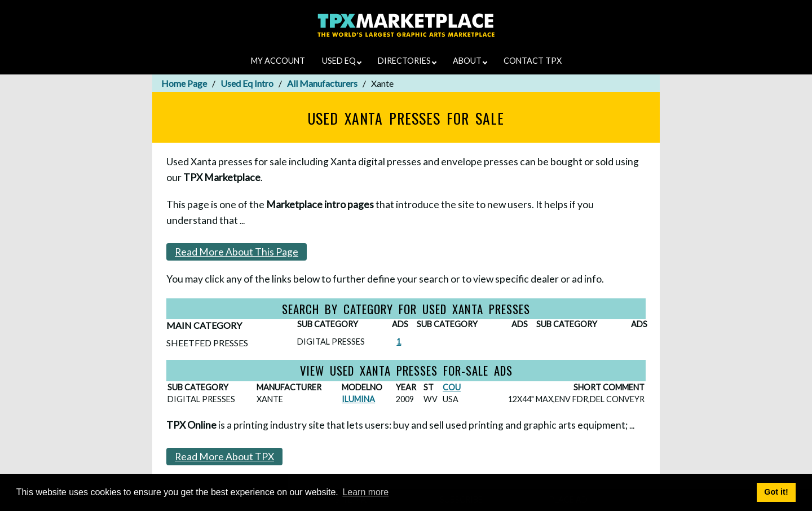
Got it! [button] (776, 492)
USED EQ (342, 61)
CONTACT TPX (533, 61)
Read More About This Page (237, 252)
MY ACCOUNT (278, 61)
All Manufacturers (322, 83)
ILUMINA (358, 399)
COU (452, 387)
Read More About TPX (224, 457)
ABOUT (470, 61)
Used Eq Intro (247, 83)
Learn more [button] (365, 492)
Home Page (184, 83)
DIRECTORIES (407, 61)
